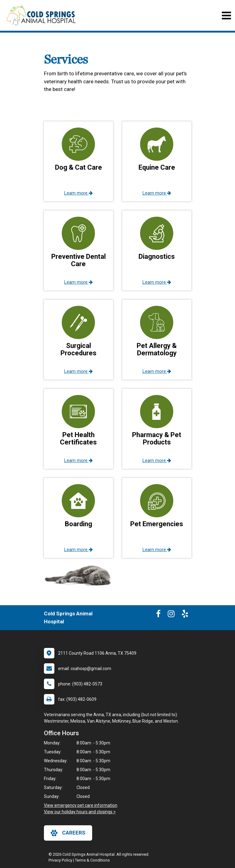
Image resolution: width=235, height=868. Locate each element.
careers (68, 833)
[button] (78, 161)
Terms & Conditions (92, 860)
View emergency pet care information (81, 805)
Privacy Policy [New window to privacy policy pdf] (60, 860)
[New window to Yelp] (185, 615)
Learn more (78, 193)
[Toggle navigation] (226, 16)
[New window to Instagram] (171, 615)
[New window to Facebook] (158, 615)
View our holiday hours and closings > (80, 812)
